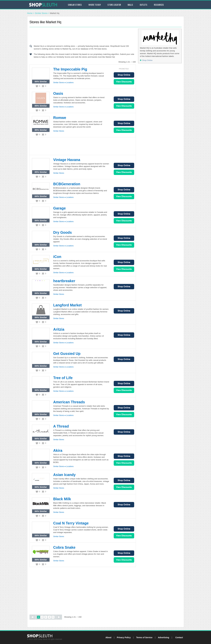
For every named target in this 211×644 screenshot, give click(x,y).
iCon (57, 257)
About (108, 637)
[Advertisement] (83, 35)
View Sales (124, 82)
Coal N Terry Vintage (71, 523)
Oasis (58, 93)
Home (30, 13)
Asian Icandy (64, 475)
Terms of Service (144, 637)
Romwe (60, 118)
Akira (58, 450)
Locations (70, 83)
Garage (60, 208)
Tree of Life (63, 378)
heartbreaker (64, 281)
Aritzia (59, 329)
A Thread (61, 426)
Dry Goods (63, 232)
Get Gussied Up (67, 354)
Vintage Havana (67, 160)
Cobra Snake (64, 547)
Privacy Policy (124, 637)
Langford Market (68, 305)
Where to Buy (95, 5)
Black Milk (62, 499)
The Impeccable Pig (70, 69)
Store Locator (114, 5)
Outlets (143, 5)
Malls (130, 5)
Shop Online (124, 75)
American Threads (69, 402)
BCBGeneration (67, 184)
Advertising (163, 637)
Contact (179, 637)
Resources (159, 5)
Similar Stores (75, 5)
